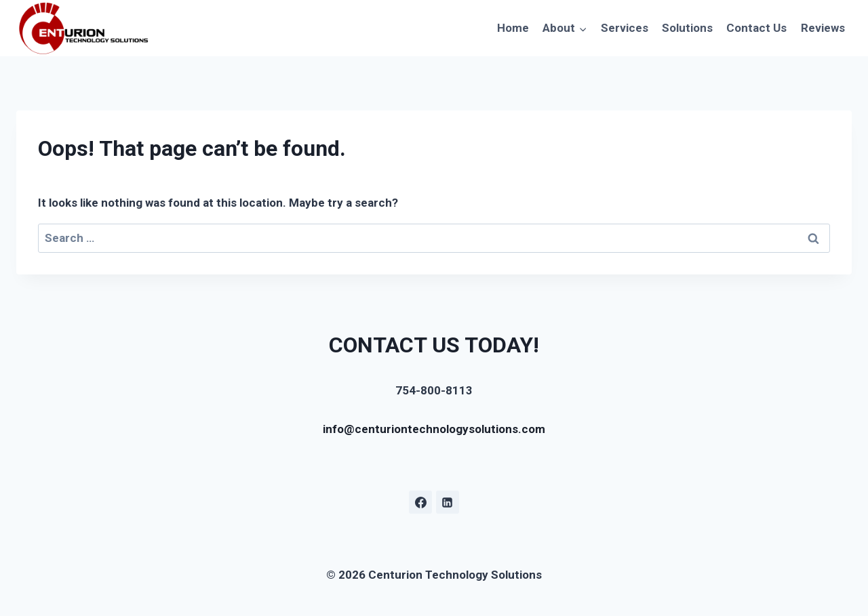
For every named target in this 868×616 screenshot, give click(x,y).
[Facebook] (420, 502)
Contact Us (756, 28)
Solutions (687, 28)
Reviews (823, 28)
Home (513, 28)
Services (625, 28)
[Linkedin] (448, 502)
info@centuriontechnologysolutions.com (434, 429)
